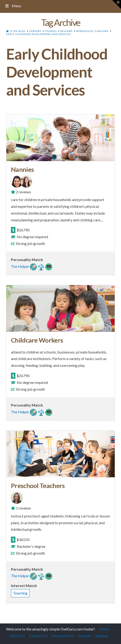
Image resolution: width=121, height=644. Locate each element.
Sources (85, 636)
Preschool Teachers (38, 486)
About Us (17, 636)
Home (104, 629)
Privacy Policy (63, 636)
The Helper (20, 266)
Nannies (22, 169)
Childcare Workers (37, 340)
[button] (117, 4)
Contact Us (38, 636)
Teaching (20, 593)
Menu (13, 6)
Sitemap (102, 636)
